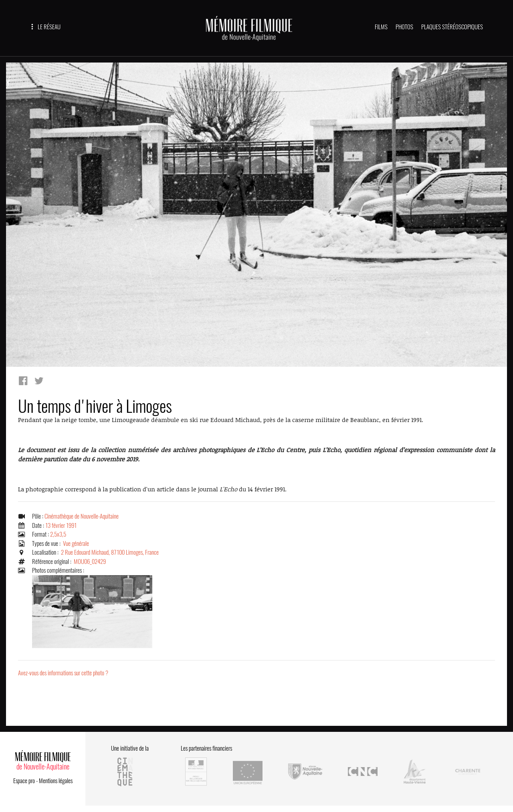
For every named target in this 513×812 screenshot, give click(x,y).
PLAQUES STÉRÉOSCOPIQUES (452, 27)
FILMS (381, 27)
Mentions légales (56, 781)
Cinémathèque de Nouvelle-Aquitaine (82, 516)
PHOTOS (404, 27)
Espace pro (24, 781)
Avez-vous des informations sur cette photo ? (63, 673)
